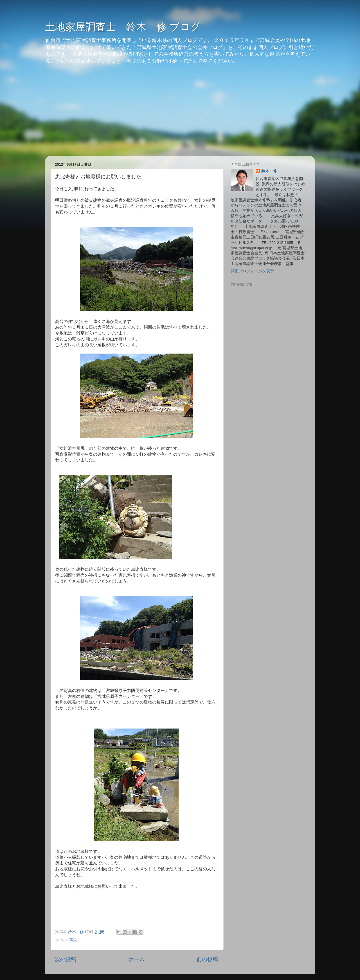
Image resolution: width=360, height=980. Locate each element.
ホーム (137, 959)
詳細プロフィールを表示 (252, 271)
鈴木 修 (269, 171)
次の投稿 (66, 959)
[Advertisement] (180, 114)
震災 (73, 940)
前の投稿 (207, 959)
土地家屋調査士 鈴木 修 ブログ (123, 27)
